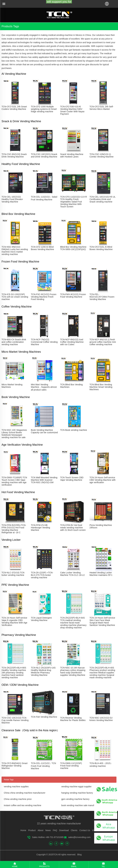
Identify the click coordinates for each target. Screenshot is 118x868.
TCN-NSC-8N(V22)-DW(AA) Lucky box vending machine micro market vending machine (15, 251)
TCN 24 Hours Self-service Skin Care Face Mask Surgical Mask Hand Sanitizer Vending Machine (102, 621)
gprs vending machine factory (75, 799)
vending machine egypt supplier (76, 787)
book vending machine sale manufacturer (81, 805)
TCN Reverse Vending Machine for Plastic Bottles (73, 719)
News (48, 830)
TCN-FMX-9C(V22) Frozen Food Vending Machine (73, 296)
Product (32, 830)
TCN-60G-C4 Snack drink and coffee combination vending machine (14, 342)
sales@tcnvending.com (79, 837)
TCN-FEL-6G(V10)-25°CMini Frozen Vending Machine (102, 297)
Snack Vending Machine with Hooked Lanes (72, 155)
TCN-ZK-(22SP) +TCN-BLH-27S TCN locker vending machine (42, 575)
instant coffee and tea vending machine (23, 805)
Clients (74, 830)
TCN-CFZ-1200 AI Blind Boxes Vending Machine (42, 248)
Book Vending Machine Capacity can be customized (44, 431)
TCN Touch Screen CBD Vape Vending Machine (72, 479)
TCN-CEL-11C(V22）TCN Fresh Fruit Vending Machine (43, 766)
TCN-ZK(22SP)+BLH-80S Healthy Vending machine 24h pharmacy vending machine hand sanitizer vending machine (14, 673)
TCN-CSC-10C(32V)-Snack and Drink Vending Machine (44, 155)
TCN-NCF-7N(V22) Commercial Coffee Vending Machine (44, 342)
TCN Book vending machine (74, 430)
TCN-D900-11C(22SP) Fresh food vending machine (71, 766)
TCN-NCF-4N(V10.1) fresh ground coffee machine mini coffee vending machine (103, 342)
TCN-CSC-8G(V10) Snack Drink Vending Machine (14, 155)
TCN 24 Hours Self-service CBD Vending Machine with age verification (102, 480)
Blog (79, 855)
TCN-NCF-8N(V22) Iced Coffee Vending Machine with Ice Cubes (72, 342)
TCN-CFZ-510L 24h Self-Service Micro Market (101, 108)
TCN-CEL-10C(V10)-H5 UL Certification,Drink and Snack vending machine (102, 199)
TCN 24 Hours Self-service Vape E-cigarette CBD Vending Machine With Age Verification (14, 621)
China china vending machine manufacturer (25, 793)
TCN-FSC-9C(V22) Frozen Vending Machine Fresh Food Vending (44, 297)
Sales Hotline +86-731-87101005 (48, 837)
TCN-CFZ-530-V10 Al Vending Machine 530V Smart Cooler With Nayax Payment (72, 110)
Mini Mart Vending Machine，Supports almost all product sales (44, 387)
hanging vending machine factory (77, 793)
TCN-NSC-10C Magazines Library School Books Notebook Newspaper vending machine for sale (14, 434)
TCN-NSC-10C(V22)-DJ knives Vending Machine (101, 719)
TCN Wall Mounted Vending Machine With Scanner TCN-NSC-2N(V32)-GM (44, 480)
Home (23, 830)
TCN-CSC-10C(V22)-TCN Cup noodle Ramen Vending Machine (15, 720)
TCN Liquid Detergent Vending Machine (41, 619)
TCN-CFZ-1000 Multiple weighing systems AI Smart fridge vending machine (44, 109)
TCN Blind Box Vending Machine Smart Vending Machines (101, 387)
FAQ (55, 830)
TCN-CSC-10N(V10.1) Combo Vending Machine (101, 155)
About (40, 830)
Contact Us (85, 830)
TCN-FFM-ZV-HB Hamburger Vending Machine (40, 528)
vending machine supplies (16, 787)
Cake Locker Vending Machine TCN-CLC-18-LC (73, 574)
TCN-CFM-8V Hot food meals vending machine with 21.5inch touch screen (73, 528)
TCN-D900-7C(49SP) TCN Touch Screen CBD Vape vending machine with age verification (14, 481)
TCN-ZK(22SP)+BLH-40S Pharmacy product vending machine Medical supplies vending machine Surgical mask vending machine (102, 673)
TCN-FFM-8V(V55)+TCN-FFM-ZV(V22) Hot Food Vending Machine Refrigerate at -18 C (14, 529)
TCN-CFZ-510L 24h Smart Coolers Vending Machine (14, 108)
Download (64, 830)
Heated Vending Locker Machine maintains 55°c (101, 574)
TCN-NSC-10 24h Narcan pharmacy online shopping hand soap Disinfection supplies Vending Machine (73, 671)
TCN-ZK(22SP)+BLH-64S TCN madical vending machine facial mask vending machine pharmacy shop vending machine (73, 623)
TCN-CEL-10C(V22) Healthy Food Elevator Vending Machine (12, 199)
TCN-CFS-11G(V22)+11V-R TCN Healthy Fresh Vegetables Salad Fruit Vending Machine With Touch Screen (74, 202)
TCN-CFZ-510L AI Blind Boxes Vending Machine (101, 248)
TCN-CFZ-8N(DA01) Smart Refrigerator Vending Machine (15, 766)
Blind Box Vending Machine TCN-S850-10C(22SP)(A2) (73, 248)
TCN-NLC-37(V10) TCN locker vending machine (13, 574)
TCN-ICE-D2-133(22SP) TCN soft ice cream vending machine (15, 297)
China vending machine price (18, 799)
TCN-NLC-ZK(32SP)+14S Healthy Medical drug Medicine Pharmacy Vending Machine (43, 671)
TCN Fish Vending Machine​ (44, 717)
